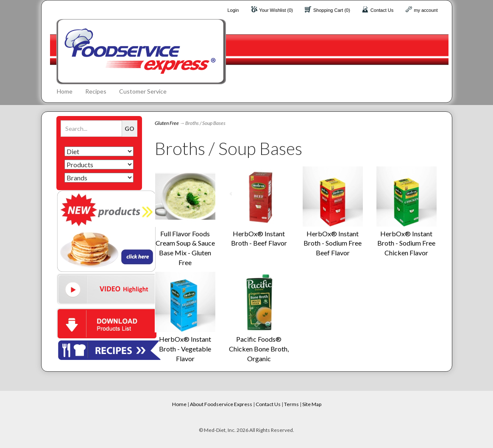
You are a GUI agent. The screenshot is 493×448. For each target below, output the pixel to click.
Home (65, 91)
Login (233, 10)
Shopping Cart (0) (332, 10)
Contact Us (382, 10)
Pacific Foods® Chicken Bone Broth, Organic (259, 349)
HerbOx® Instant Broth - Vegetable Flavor (185, 349)
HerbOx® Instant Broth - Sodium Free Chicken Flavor (406, 243)
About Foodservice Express (221, 404)
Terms (291, 404)
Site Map (312, 404)
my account (426, 10)
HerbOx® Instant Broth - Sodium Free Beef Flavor (333, 243)
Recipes (96, 91)
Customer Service (143, 91)
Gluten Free (167, 123)
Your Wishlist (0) (276, 10)
